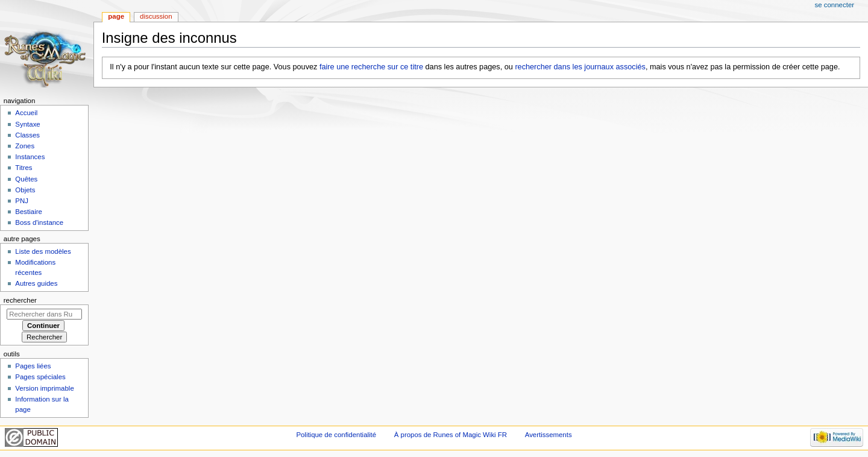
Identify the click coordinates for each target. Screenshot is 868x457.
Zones (25, 146)
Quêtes (26, 179)
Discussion (156, 16)
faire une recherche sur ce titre (371, 67)
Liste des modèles (43, 251)
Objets (25, 190)
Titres (24, 168)
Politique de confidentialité (336, 435)
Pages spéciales (40, 377)
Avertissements (549, 435)
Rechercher (20, 300)
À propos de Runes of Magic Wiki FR (451, 435)
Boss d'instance (39, 222)
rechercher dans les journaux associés (580, 67)
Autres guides (36, 283)
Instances (30, 157)
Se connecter (835, 5)
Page (116, 16)
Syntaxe (27, 124)
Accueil (26, 113)
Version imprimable (44, 388)
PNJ (22, 201)
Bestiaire (29, 212)
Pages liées (33, 366)
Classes (27, 135)
